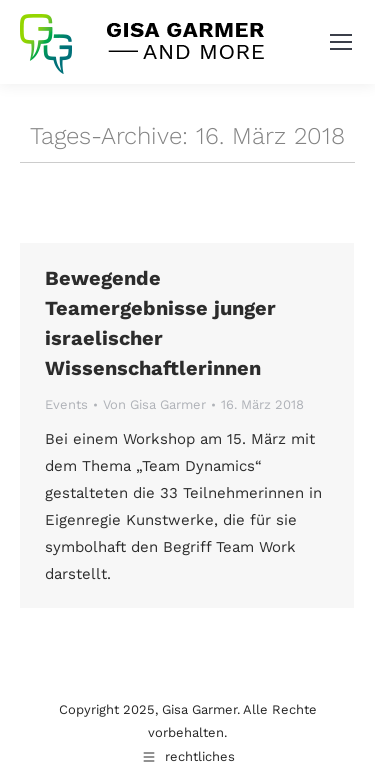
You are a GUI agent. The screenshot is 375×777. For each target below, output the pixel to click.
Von (154, 404)
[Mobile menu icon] (341, 42)
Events (66, 404)
